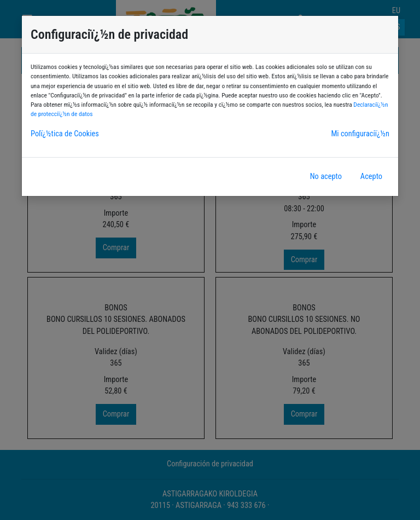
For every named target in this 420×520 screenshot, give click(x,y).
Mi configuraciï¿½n (360, 134)
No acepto (326, 177)
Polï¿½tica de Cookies (65, 134)
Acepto (371, 177)
